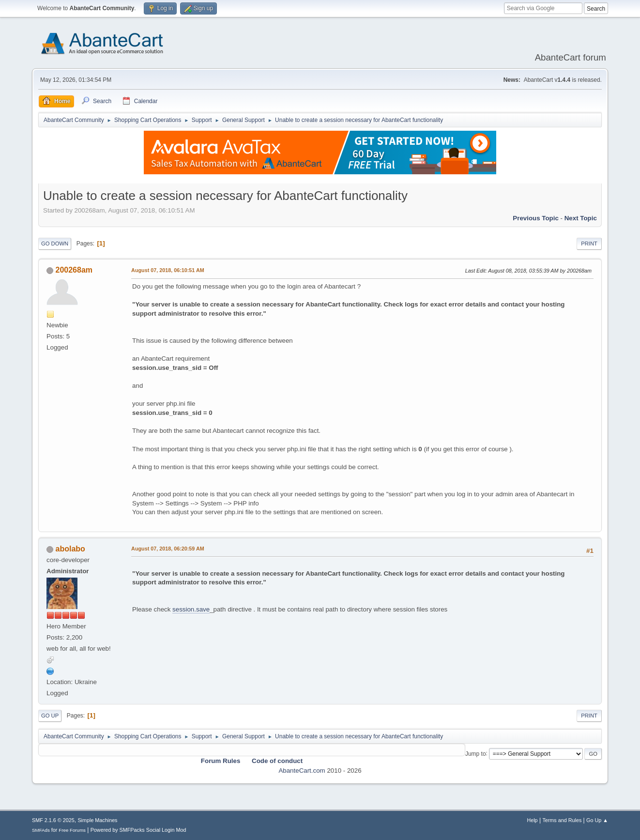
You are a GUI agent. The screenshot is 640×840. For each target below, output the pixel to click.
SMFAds (41, 830)
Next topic (581, 218)
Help (532, 820)
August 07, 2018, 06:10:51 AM (168, 270)
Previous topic (536, 218)
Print (589, 244)
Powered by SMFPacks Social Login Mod (138, 830)
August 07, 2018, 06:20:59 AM (168, 549)
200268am (74, 270)
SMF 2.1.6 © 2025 (53, 820)
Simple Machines (97, 820)
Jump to (476, 753)
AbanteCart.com (302, 771)
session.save (191, 609)
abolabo (70, 549)
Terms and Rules (562, 820)
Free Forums (72, 830)
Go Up (50, 716)
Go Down (55, 244)
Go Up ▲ (597, 820)
